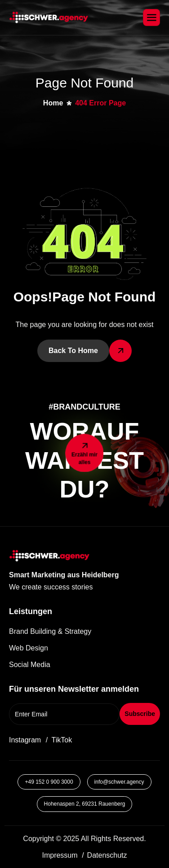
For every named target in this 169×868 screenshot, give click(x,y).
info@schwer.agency (119, 782)
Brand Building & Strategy (50, 631)
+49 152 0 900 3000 (49, 782)
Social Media (30, 665)
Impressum (60, 855)
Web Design (29, 648)
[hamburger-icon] (151, 17)
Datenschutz (107, 855)
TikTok (62, 740)
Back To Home (73, 351)
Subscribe (140, 714)
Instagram (25, 740)
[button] (65, 587)
